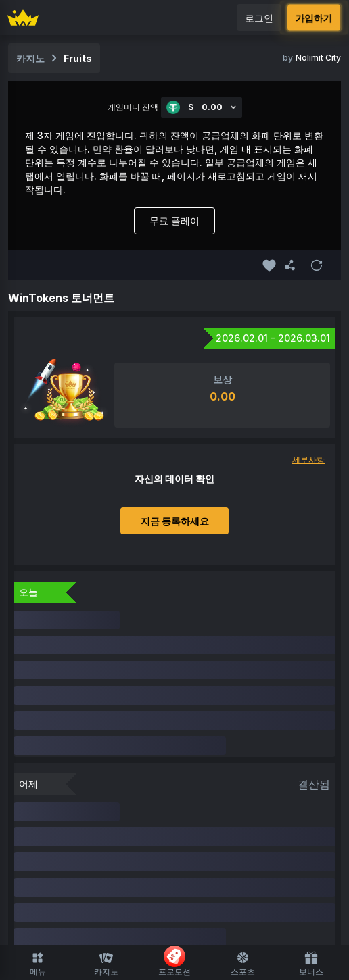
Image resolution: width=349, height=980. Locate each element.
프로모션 (174, 961)
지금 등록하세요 (175, 521)
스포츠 (243, 964)
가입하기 (314, 18)
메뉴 (38, 964)
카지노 (106, 964)
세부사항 (308, 460)
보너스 (311, 964)
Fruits (78, 58)
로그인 (259, 18)
